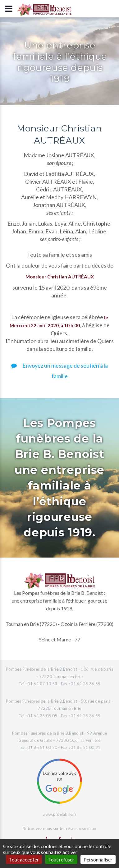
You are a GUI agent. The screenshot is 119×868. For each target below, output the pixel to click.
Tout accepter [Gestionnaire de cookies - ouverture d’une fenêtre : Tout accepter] (24, 859)
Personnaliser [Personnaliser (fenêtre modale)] (98, 859)
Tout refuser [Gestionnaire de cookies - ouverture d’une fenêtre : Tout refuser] (61, 859)
